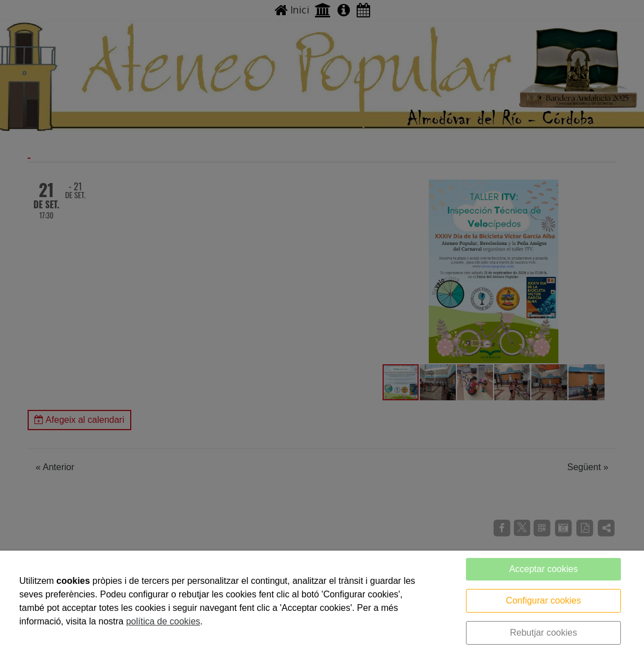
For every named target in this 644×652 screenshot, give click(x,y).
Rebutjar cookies (543, 633)
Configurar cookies (543, 600)
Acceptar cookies (544, 569)
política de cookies (163, 621)
